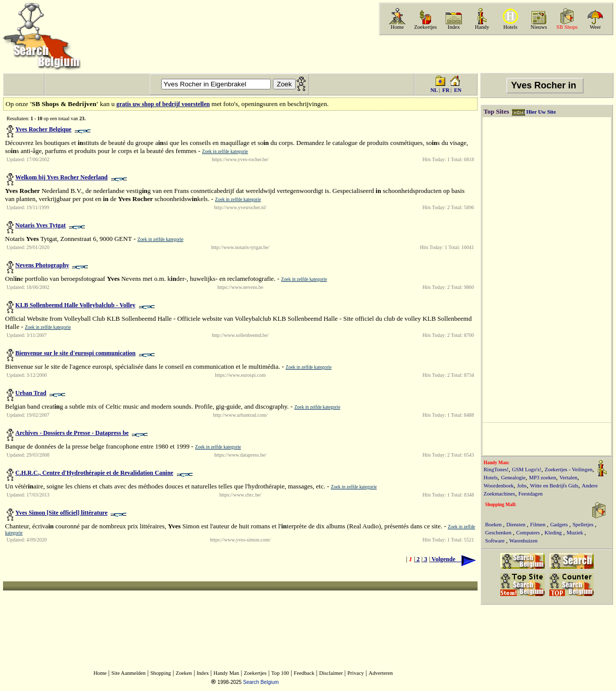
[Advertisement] (495, 54)
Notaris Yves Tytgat (40, 225)
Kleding (554, 533)
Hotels (510, 27)
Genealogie (514, 478)
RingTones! (496, 470)
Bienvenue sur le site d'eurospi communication (75, 353)
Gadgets (560, 525)
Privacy (356, 673)
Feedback (304, 673)
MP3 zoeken (543, 478)
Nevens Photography (42, 265)
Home (397, 27)
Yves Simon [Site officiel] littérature (61, 513)
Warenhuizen (524, 541)
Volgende (453, 559)
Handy (482, 27)
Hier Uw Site (541, 112)
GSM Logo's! (527, 470)
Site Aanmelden (128, 673)
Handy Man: (496, 463)
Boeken (494, 525)
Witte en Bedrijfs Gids (554, 486)
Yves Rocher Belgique (43, 129)
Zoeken (184, 673)
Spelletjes (584, 525)
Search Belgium (261, 682)
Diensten (517, 525)
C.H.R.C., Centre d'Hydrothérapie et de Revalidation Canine (94, 473)
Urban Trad (31, 393)
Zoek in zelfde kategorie (225, 152)
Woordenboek (499, 486)
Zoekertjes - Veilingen (569, 470)
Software (495, 541)
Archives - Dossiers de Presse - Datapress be (72, 433)
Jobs (522, 486)
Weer (595, 27)
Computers (528, 533)
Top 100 (280, 673)
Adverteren (381, 673)
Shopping (160, 673)
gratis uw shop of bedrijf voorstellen (163, 104)
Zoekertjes (426, 27)
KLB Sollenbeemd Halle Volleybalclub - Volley (75, 305)
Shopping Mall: (501, 505)
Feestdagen (531, 494)
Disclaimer (331, 673)
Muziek (575, 533)
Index (454, 27)
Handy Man (227, 673)
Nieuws (539, 27)
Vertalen (568, 478)
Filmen (538, 525)
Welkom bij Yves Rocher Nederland (61, 177)
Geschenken (499, 533)
